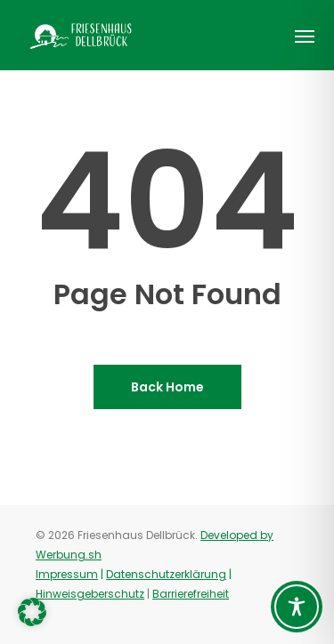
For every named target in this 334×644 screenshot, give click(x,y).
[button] (305, 36)
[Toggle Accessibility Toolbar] (297, 607)
